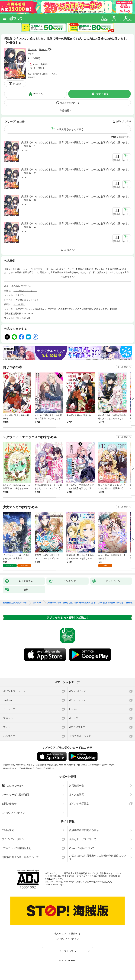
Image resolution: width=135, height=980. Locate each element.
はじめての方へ (13, 786)
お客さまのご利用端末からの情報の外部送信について (98, 857)
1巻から (115, 137)
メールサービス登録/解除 (16, 795)
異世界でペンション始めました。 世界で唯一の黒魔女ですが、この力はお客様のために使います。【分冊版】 (68, 309)
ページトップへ (67, 951)
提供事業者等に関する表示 (84, 830)
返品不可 (32, 77)
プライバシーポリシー (14, 839)
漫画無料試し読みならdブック (15, 603)
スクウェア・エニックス (25, 291)
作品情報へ (66, 110)
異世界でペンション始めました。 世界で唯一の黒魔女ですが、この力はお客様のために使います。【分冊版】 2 (76, 171)
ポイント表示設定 (79, 804)
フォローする (50, 49)
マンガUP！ (19, 304)
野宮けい (43, 50)
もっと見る (123, 367)
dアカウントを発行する (67, 934)
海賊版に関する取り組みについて (20, 857)
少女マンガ (21, 295)
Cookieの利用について (82, 848)
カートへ (38, 94)
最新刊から (126, 137)
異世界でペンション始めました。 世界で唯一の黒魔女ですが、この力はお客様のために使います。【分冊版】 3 (76, 198)
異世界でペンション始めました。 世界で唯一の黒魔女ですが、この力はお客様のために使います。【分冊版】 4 (76, 225)
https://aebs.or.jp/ (55, 885)
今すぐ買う (102, 94)
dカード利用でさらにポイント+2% (42, 74)
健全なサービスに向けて (83, 839)
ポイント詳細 (36, 68)
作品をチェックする (70, 103)
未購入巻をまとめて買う (70, 129)
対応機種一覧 (77, 786)
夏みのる (32, 50)
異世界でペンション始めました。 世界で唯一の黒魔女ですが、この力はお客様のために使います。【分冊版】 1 (76, 144)
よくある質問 (77, 795)
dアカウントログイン (14, 813)
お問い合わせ (9, 804)
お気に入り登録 (123, 121)
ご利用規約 (8, 830)
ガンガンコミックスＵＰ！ (28, 300)
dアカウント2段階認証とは (17, 848)
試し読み (17, 84)
